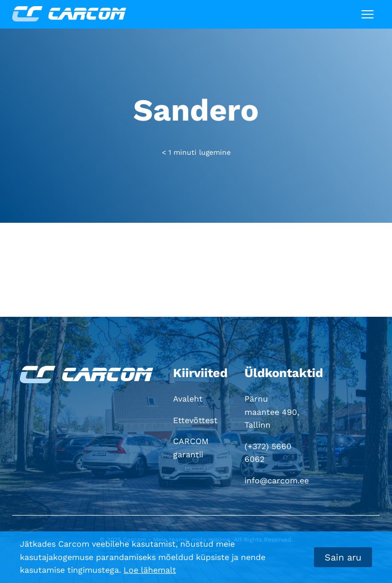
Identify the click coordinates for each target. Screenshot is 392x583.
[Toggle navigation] (367, 14)
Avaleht (188, 399)
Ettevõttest (195, 420)
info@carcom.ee (277, 481)
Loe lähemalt (150, 570)
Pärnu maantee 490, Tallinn (272, 412)
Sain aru (343, 557)
